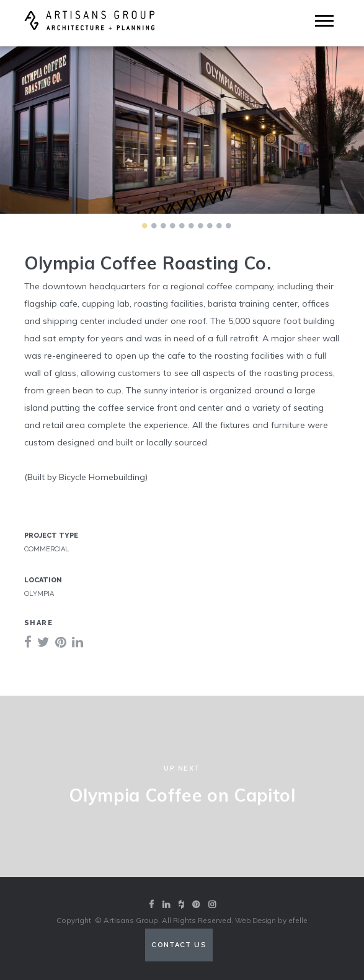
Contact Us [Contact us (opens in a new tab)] (179, 945)
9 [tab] (220, 225)
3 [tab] (164, 225)
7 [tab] (201, 225)
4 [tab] (173, 225)
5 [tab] (182, 225)
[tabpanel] (182, 130)
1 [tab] (145, 225)
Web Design (255, 921)
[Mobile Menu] (324, 21)
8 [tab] (210, 225)
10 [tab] (229, 225)
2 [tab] (154, 225)
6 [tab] (192, 225)
